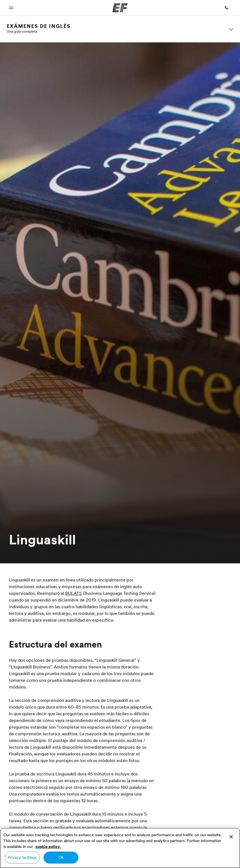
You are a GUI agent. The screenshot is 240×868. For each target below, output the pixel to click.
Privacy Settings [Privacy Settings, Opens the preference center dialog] (22, 857)
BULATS (74, 593)
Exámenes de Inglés (39, 26)
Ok (61, 857)
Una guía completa (22, 31)
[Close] (231, 837)
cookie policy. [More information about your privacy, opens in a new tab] (48, 847)
